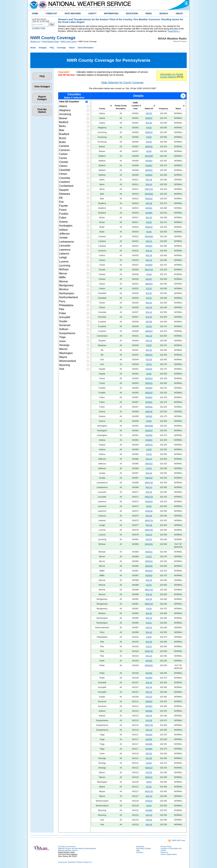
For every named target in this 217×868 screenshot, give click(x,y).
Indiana (63, 230)
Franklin (64, 214)
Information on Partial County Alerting (171, 76)
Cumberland (66, 186)
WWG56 (149, 511)
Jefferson (65, 234)
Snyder (63, 321)
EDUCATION (132, 13)
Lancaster (65, 246)
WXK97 (149, 279)
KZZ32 (149, 326)
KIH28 (149, 222)
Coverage (61, 48)
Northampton (67, 293)
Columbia (65, 178)
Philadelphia (66, 305)
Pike (62, 309)
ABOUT (179, 13)
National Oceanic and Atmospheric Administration (77, 848)
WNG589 (149, 156)
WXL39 (149, 180)
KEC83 (149, 113)
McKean (64, 269)
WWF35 (149, 412)
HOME (35, 13)
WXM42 (149, 118)
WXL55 (149, 308)
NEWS (149, 13)
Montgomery (66, 285)
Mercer (63, 273)
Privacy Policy (166, 846)
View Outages (42, 87)
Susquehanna (67, 333)
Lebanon (64, 254)
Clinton (63, 174)
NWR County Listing (69, 41)
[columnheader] (102, 106)
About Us (164, 852)
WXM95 (149, 213)
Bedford (64, 122)
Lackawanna (66, 242)
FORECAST (51, 13)
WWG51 (149, 355)
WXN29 (149, 661)
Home (33, 48)
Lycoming (65, 265)
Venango (64, 345)
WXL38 (149, 203)
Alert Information (85, 48)
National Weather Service (68, 850)
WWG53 (149, 132)
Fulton (63, 218)
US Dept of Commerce (67, 846)
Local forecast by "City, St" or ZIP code (41, 20)
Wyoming (65, 365)
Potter (63, 313)
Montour (64, 289)
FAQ (52, 48)
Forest (63, 210)
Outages (43, 48)
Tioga (62, 337)
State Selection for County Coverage (122, 83)
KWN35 (149, 369)
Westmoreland (68, 361)
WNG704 (149, 189)
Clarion (63, 166)
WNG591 (149, 544)
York (62, 369)
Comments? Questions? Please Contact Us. (75, 862)
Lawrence (65, 250)
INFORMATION (111, 13)
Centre (63, 158)
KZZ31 (149, 585)
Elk (61, 198)
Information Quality (143, 848)
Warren (63, 349)
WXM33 (149, 175)
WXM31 (149, 208)
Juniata (63, 238)
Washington (66, 353)
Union (63, 341)
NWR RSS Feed (177, 840)
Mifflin (63, 277)
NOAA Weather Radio (50, 41)
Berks (62, 126)
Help (138, 850)
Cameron (65, 150)
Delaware (65, 194)
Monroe (64, 281)
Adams (63, 106)
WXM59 (149, 265)
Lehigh (63, 257)
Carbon (63, 154)
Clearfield (65, 170)
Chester (64, 162)
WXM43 (149, 161)
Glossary (140, 852)
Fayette (63, 206)
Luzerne (64, 262)
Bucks (63, 138)
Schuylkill (65, 317)
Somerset (65, 325)
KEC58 (149, 322)
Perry (62, 301)
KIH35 (149, 128)
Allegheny (65, 110)
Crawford (64, 182)
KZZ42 (149, 142)
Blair (62, 130)
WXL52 (149, 241)
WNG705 (149, 483)
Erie (61, 202)
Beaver (63, 118)
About (72, 48)
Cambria (64, 146)
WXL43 (149, 260)
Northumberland (69, 297)
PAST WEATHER (73, 13)
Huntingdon (66, 226)
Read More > (174, 31)
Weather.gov (35, 41)
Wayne (63, 357)
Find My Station (42, 111)
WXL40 (149, 123)
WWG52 (149, 170)
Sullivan (64, 329)
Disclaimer (140, 846)
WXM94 (149, 678)
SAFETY (92, 13)
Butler (63, 142)
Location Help (39, 28)
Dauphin (64, 190)
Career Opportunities (169, 854)
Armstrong (65, 114)
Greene (63, 222)
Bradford (64, 134)
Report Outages (42, 98)
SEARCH (164, 13)
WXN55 (149, 673)
